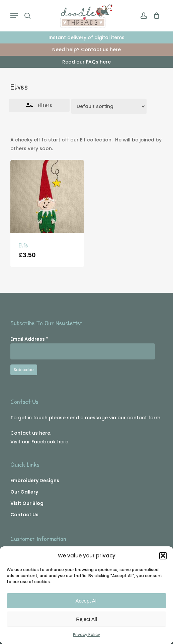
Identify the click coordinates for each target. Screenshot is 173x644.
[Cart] (155, 16)
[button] (163, 556)
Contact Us (24, 515)
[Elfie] (47, 197)
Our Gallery (24, 492)
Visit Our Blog (27, 503)
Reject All (86, 619)
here (45, 433)
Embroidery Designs (35, 480)
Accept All (87, 601)
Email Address (29, 339)
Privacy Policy (86, 634)
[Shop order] (109, 106)
